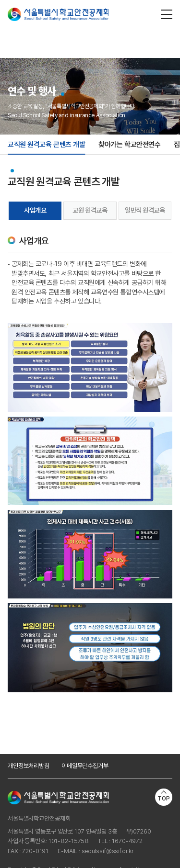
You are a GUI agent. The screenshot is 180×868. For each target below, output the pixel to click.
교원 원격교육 (90, 210)
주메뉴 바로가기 (0, 0)
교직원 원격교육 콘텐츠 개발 (46, 145)
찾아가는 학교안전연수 (129, 145)
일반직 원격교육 (145, 210)
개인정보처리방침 (29, 766)
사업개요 (35, 210)
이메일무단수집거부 (85, 766)
